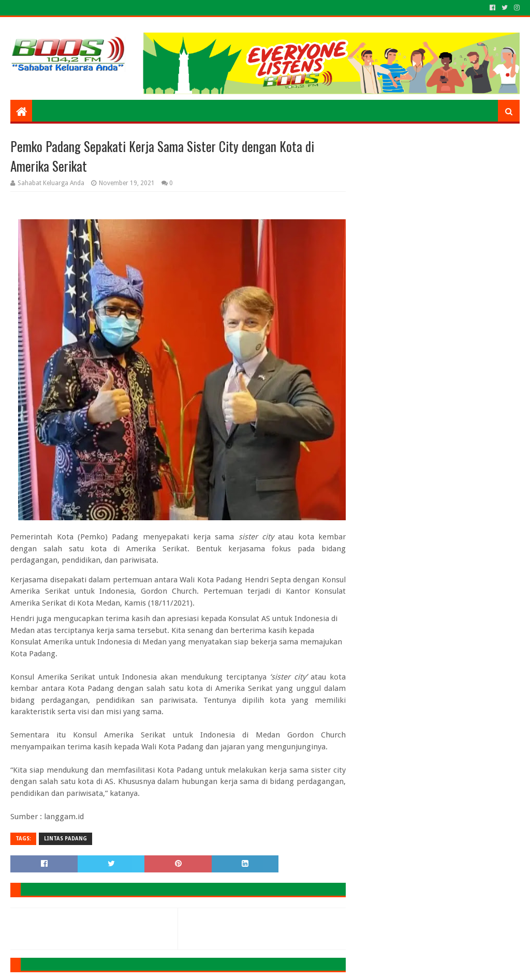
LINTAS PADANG (65, 839)
